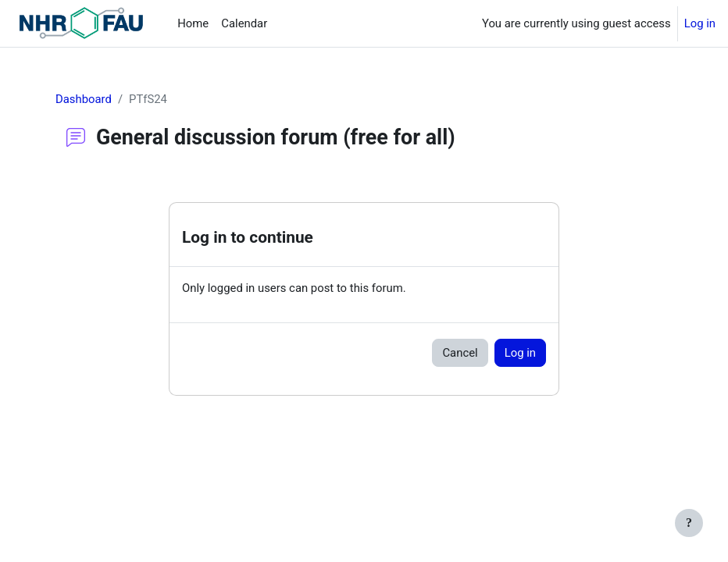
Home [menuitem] (193, 23)
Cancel (460, 353)
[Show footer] (689, 523)
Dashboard (84, 99)
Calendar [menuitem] (244, 23)
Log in (700, 23)
